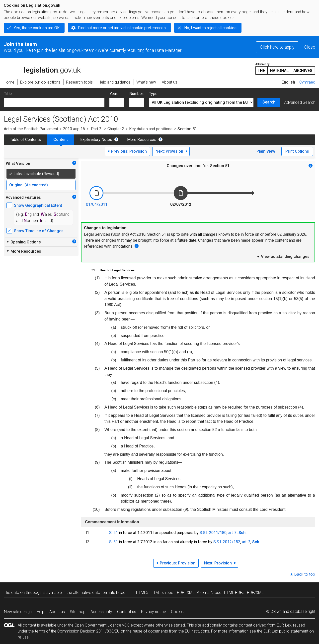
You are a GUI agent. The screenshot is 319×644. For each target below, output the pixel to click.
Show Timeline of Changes (39, 231)
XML (191, 592)
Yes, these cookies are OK (37, 28)
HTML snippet (163, 592)
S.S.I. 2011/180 (213, 533)
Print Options (297, 151)
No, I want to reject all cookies (210, 28)
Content (61, 140)
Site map (78, 612)
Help (40, 612)
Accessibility (101, 612)
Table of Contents (25, 140)
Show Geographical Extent (38, 205)
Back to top (305, 574)
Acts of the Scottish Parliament (31, 129)
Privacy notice (154, 612)
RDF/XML (255, 592)
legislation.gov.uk (42, 68)
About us (57, 612)
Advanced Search (300, 102)
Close (310, 47)
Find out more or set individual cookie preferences (122, 28)
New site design (18, 612)
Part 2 (96, 129)
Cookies (178, 612)
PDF (181, 592)
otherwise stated (170, 625)
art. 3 (233, 533)
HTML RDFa (234, 592)
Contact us (127, 612)
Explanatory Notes (96, 140)
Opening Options (23, 242)
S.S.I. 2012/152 (227, 542)
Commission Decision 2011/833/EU (88, 631)
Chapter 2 (116, 129)
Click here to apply (277, 47)
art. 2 (246, 542)
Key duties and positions (151, 129)
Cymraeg (307, 82)
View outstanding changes (283, 256)
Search (269, 102)
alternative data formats (94, 592)
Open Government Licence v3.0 (102, 625)
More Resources (142, 140)
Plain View (266, 151)
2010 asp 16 (74, 129)
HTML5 (142, 592)
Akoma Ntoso (209, 592)
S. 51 (114, 533)
